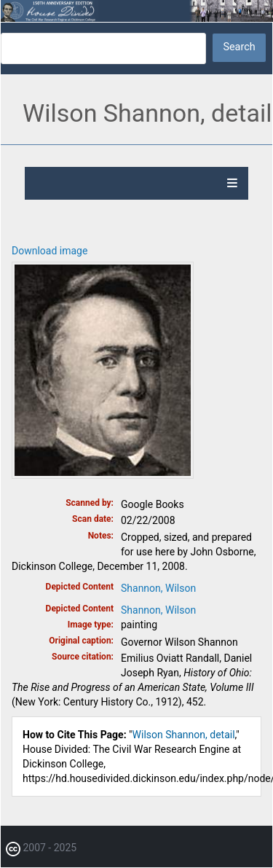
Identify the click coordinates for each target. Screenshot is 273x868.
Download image (50, 251)
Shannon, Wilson (158, 588)
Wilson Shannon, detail (184, 735)
